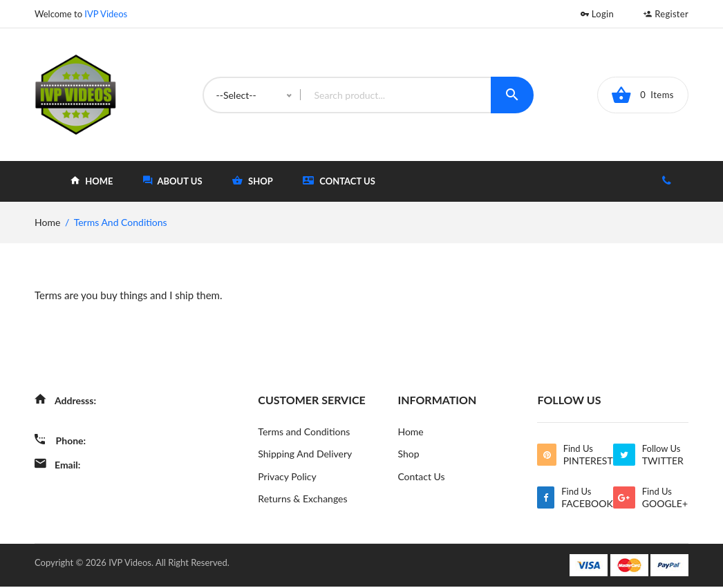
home (92, 181)
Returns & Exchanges (302, 500)
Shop (408, 454)
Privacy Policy (287, 477)
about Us (173, 181)
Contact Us (339, 181)
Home (410, 431)
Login (597, 14)
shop (253, 181)
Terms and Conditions (304, 431)
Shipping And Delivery (305, 454)
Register (666, 14)
